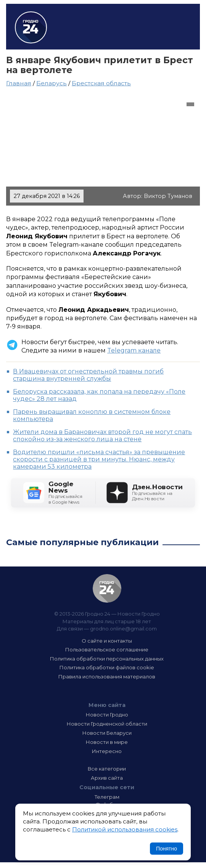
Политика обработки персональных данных (107, 659)
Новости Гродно (107, 715)
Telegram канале (134, 350)
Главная (19, 83)
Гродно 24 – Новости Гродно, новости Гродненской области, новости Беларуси (31, 27)
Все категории (107, 769)
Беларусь (51, 83)
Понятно (167, 849)
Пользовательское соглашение (107, 649)
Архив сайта (107, 778)
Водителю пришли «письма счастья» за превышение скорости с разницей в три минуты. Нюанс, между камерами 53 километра (99, 459)
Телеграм (107, 797)
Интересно (107, 751)
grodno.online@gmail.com (123, 629)
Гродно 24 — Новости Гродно (107, 588)
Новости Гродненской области (107, 724)
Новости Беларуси (107, 733)
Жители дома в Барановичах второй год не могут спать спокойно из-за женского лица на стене (102, 436)
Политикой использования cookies (125, 829)
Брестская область (101, 83)
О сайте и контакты (107, 641)
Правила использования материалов (107, 677)
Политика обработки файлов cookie (107, 667)
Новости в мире (107, 742)
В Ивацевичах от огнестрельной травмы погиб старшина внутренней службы (88, 375)
